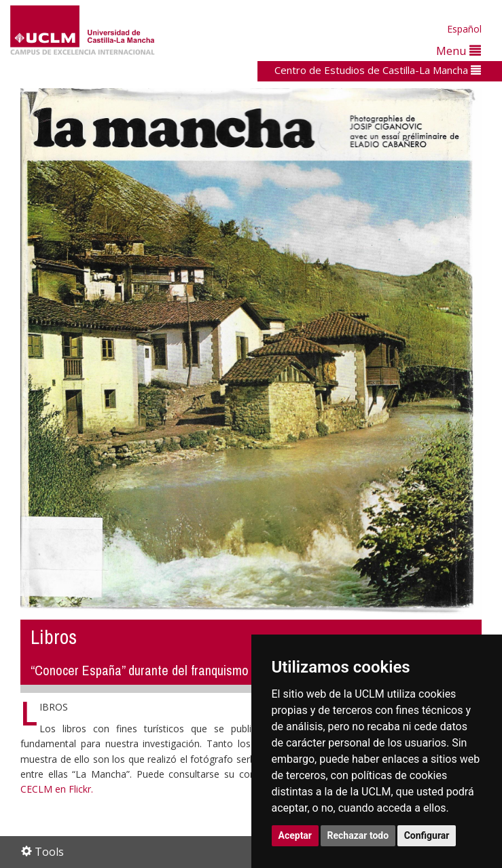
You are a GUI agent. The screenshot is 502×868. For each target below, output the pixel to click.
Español (464, 29)
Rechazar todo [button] (358, 835)
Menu (459, 51)
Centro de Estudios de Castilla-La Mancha (378, 70)
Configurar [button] (427, 835)
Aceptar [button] (295, 835)
